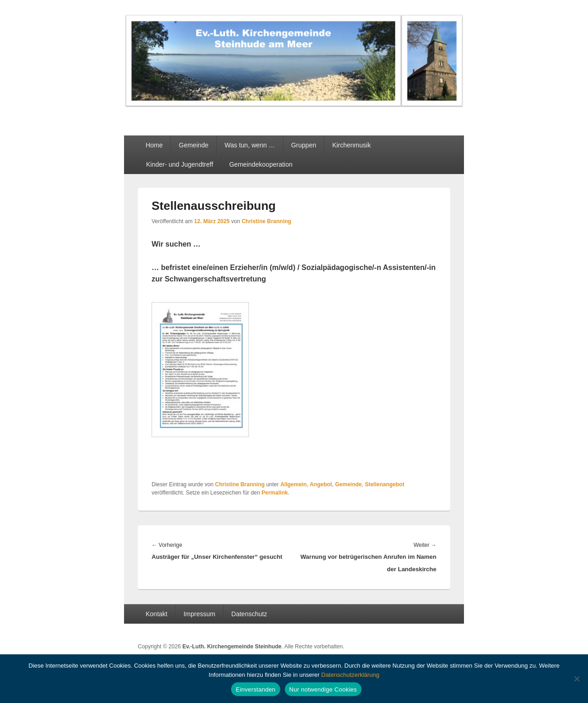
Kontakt (156, 614)
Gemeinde (194, 145)
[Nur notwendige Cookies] (577, 679)
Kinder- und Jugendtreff (180, 164)
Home (154, 145)
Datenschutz (249, 614)
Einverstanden (255, 689)
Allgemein (293, 484)
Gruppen (304, 145)
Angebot (321, 484)
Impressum (199, 614)
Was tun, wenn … (250, 145)
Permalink (274, 493)
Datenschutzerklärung (350, 675)
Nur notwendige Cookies (323, 689)
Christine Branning (266, 221)
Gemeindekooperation (261, 164)
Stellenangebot (384, 484)
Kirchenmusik (351, 145)
